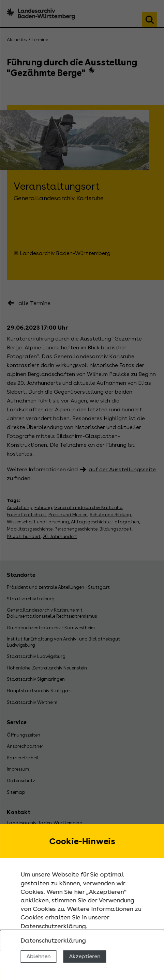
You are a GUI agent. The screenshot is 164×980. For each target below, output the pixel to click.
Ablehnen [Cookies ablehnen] (38, 956)
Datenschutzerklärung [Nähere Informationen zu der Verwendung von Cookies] (53, 940)
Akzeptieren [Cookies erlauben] (85, 956)
